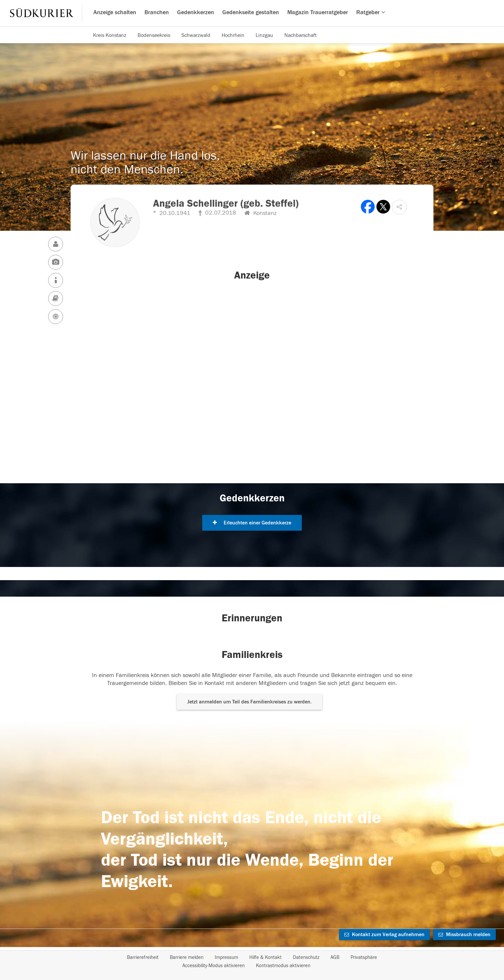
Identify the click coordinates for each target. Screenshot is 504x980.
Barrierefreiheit (143, 957)
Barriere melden (187, 957)
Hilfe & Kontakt (266, 957)
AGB (335, 957)
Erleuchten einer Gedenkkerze (252, 523)
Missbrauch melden (464, 935)
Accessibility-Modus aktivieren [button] (214, 966)
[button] (399, 207)
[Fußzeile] (252, 962)
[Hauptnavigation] (252, 13)
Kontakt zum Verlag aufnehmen (384, 935)
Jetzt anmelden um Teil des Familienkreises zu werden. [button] (250, 702)
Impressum (226, 957)
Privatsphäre (364, 957)
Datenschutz (306, 957)
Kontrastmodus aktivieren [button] (283, 966)
